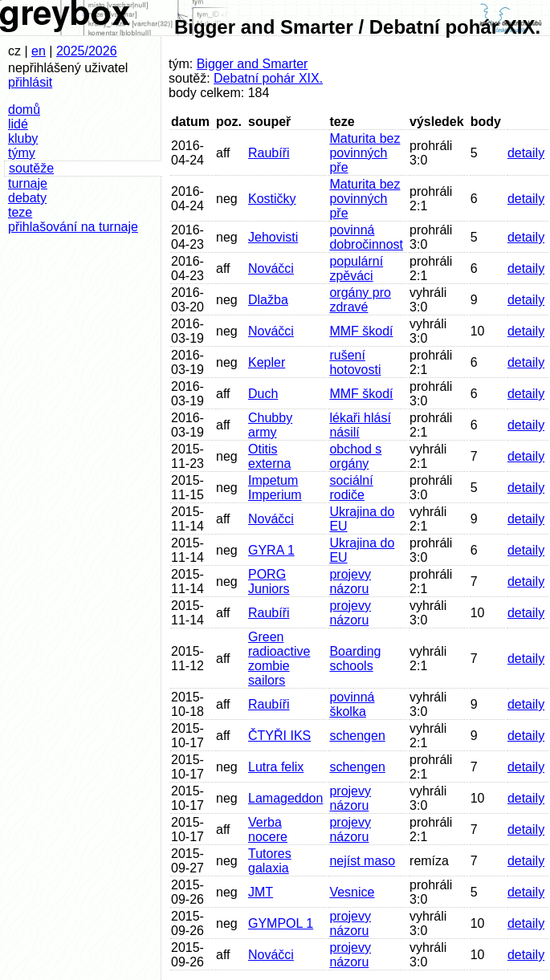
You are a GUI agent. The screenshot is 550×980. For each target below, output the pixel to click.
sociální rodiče (351, 488)
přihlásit (30, 82)
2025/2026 (87, 51)
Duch (263, 394)
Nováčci (271, 268)
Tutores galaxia (270, 861)
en (39, 51)
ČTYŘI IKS (279, 736)
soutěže (31, 168)
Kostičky (272, 199)
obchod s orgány (355, 456)
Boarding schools (355, 659)
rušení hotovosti (355, 362)
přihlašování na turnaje (73, 227)
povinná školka (352, 704)
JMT (261, 892)
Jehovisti (273, 237)
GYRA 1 (271, 550)
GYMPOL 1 (281, 923)
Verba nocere (268, 830)
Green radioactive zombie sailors (279, 659)
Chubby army (270, 425)
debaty (27, 198)
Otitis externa (269, 456)
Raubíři (269, 153)
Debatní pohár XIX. (268, 78)
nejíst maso (362, 861)
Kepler (267, 362)
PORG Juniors (269, 581)
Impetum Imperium (275, 488)
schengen (357, 736)
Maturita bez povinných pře (365, 153)
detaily (526, 153)
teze (20, 212)
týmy (22, 153)
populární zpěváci (356, 268)
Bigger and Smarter (253, 64)
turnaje (28, 183)
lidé (18, 124)
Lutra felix (276, 767)
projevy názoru (350, 581)
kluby (23, 138)
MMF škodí (361, 331)
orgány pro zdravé (360, 300)
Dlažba (268, 300)
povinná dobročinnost (366, 237)
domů (24, 110)
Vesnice (352, 892)
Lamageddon (285, 798)
